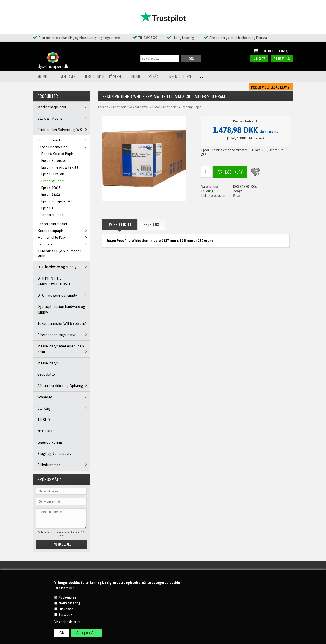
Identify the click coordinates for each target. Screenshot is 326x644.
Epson (237, 196)
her (71, 588)
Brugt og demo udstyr (55, 454)
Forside (103, 107)
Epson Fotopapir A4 (56, 201)
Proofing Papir (52, 181)
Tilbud (135, 76)
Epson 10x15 (51, 188)
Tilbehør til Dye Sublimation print (60, 253)
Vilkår (153, 76)
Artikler (43, 76)
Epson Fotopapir (54, 160)
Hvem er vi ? (67, 76)
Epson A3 (48, 208)
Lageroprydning (50, 442)
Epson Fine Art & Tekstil (60, 167)
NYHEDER (45, 431)
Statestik (65, 615)
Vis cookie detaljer (67, 622)
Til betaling (282, 58)
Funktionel (66, 609)
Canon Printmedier (53, 224)
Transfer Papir (52, 215)
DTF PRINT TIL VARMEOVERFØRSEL (54, 281)
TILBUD (44, 420)
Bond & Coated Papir (57, 154)
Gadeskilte (46, 374)
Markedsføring (69, 603)
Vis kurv (259, 58)
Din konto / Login (179, 76)
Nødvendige (67, 597)
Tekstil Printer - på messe (103, 76)
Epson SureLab (53, 174)
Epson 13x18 (51, 194)
